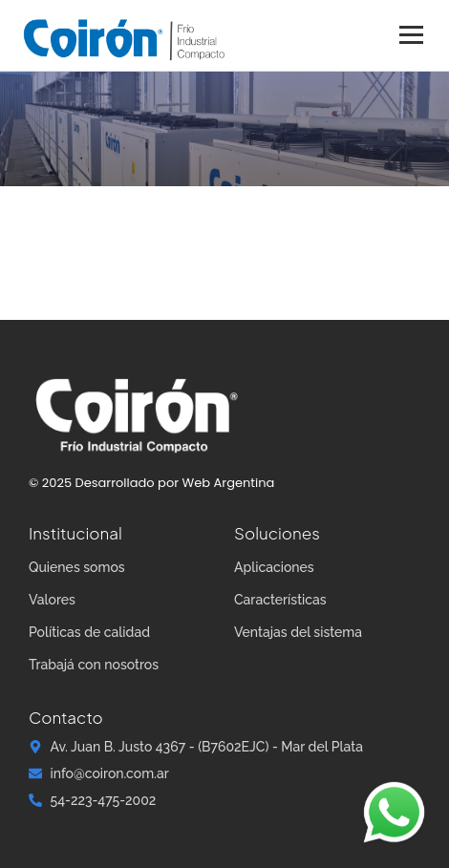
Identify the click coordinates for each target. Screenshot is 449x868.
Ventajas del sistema (298, 632)
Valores (52, 600)
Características (280, 600)
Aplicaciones (274, 567)
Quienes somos (77, 567)
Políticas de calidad (89, 632)
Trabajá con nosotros (94, 665)
